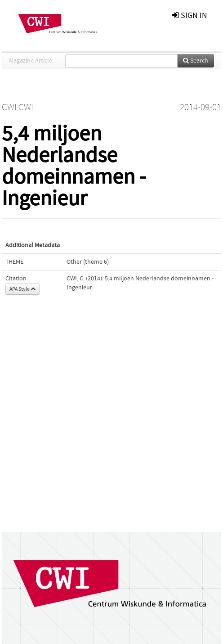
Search (196, 61)
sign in (190, 16)
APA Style (22, 289)
